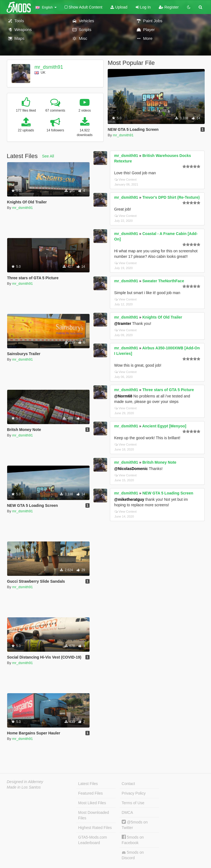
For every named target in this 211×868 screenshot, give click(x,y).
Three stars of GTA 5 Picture (168, 390)
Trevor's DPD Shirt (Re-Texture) (171, 197)
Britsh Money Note (159, 462)
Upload (119, 7)
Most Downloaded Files (94, 815)
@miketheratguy (129, 499)
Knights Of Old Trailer (162, 317)
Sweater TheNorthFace (163, 281)
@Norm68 (123, 396)
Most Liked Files (92, 803)
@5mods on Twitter (135, 825)
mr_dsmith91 (49, 67)
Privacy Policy (134, 793)
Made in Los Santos (24, 787)
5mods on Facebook (133, 840)
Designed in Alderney (25, 782)
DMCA (127, 812)
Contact (128, 784)
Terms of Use (133, 803)
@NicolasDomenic (131, 469)
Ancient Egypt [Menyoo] (164, 426)
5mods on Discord (133, 855)
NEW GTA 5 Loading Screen (168, 493)
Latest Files (88, 784)
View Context (126, 179)
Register (169, 7)
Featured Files (91, 793)
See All (48, 156)
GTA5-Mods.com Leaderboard (93, 840)
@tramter (123, 324)
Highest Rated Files (95, 828)
